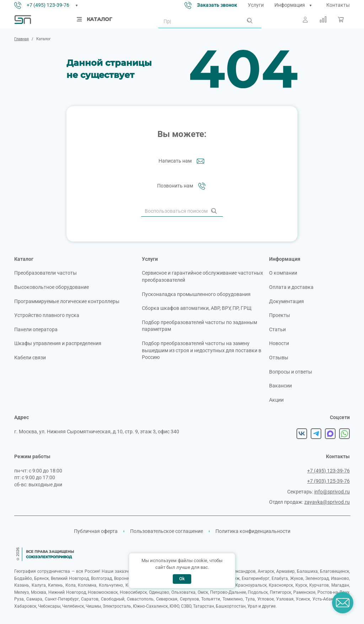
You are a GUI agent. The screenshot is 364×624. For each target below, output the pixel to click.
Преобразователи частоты (45, 273)
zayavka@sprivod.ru (327, 502)
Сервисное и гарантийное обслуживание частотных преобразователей (202, 276)
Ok (182, 579)
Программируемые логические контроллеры (67, 301)
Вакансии (280, 386)
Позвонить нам (182, 186)
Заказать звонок (217, 5)
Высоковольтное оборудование (52, 287)
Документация (287, 301)
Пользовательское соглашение (167, 531)
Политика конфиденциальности (253, 531)
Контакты (338, 5)
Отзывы (279, 358)
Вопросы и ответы (291, 372)
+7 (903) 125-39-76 (328, 481)
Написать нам (182, 161)
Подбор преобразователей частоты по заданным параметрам (199, 326)
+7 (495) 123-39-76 (48, 5)
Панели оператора (36, 329)
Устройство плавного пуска (47, 315)
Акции (276, 400)
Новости (279, 343)
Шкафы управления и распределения (58, 343)
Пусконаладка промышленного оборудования (196, 294)
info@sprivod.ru (332, 492)
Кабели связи (30, 358)
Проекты (280, 315)
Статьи (277, 329)
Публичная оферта (96, 531)
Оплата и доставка (291, 287)
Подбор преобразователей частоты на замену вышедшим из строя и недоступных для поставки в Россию (202, 350)
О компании (283, 273)
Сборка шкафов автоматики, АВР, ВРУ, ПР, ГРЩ (197, 308)
